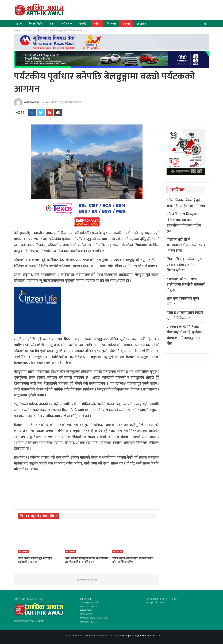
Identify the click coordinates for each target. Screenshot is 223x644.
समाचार (126, 24)
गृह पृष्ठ (19, 24)
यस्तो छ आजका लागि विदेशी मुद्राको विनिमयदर (185, 315)
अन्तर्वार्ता (83, 24)
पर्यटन (97, 24)
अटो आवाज (67, 24)
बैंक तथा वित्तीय (36, 24)
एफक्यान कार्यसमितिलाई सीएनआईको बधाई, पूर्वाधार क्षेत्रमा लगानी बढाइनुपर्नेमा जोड (184, 335)
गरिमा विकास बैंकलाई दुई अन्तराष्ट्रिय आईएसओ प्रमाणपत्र (186, 203)
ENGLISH (141, 24)
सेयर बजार (111, 24)
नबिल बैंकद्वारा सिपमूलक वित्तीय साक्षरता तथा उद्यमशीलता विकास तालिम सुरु (184, 223)
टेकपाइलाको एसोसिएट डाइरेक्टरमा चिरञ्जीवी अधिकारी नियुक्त (186, 284)
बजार (52, 24)
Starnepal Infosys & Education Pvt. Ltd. (141, 636)
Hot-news (23, 552)
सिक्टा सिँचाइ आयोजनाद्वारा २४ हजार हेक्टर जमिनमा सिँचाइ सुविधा (184, 265)
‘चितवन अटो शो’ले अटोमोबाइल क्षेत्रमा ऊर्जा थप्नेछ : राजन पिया (186, 245)
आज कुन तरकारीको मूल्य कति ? (183, 301)
